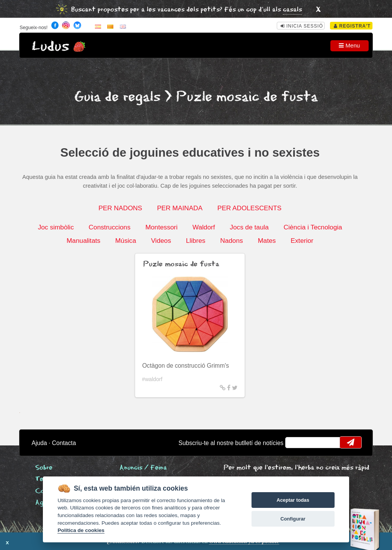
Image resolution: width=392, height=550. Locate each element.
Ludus (51, 47)
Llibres (196, 241)
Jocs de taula (249, 227)
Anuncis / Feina (143, 468)
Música (126, 241)
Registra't (352, 26)
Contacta (64, 443)
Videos (161, 241)
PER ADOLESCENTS (250, 208)
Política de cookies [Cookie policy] (81, 530)
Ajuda (39, 443)
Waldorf (204, 227)
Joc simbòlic (56, 227)
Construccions (110, 227)
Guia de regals (117, 97)
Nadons (231, 241)
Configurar (293, 519)
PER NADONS (120, 208)
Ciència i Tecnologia (313, 227)
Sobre (44, 468)
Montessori (162, 227)
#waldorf (152, 379)
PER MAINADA (180, 208)
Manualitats (83, 241)
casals (292, 10)
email (296, 442)
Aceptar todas (293, 500)
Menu (349, 45)
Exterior (302, 241)
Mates (267, 241)
